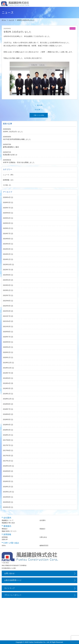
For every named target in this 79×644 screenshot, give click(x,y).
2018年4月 (7, 425)
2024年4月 (7, 244)
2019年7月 (7, 373)
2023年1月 (7, 290)
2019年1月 (7, 394)
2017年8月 (7, 440)
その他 (5, 185)
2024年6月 (7, 239)
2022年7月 (7, 295)
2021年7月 (7, 316)
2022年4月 (7, 306)
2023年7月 (7, 270)
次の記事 (39, 110)
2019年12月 (7, 363)
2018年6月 (7, 414)
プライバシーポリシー (13, 595)
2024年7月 (7, 234)
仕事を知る (43, 537)
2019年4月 (7, 383)
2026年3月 (7, 202)
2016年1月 (7, 487)
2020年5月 (7, 342)
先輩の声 (5, 539)
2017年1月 (7, 461)
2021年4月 (7, 321)
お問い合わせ (9, 573)
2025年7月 (7, 208)
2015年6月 (7, 502)
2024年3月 (7, 249)
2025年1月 (7, 228)
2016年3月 (7, 481)
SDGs (4, 546)
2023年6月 (7, 275)
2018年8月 (7, 404)
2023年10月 (7, 264)
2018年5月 (7, 419)
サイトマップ (9, 588)
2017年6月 (7, 450)
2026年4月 (7, 197)
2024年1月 (7, 259)
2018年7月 (7, 409)
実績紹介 (43, 529)
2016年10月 (7, 466)
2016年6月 (7, 476)
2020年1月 (7, 357)
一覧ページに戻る (39, 115)
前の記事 (39, 105)
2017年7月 (7, 445)
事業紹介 (5, 529)
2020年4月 (7, 347)
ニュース (6, 175)
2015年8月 (7, 497)
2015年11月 (7, 492)
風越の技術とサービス (9, 531)
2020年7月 (7, 337)
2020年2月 (7, 352)
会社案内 (43, 520)
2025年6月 (7, 213)
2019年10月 (7, 368)
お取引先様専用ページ (13, 580)
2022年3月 (7, 311)
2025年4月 (7, 218)
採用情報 (6, 180)
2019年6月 (7, 378)
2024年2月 (7, 254)
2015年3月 (7, 507)
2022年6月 (7, 301)
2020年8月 (7, 332)
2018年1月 (7, 435)
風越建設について (8, 520)
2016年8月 (7, 471)
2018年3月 (7, 430)
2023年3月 (7, 285)
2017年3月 (7, 456)
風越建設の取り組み (8, 523)
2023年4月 (7, 280)
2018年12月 (7, 399)
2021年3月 (7, 326)
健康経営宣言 (44, 546)
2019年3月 (7, 388)
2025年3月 (7, 223)
